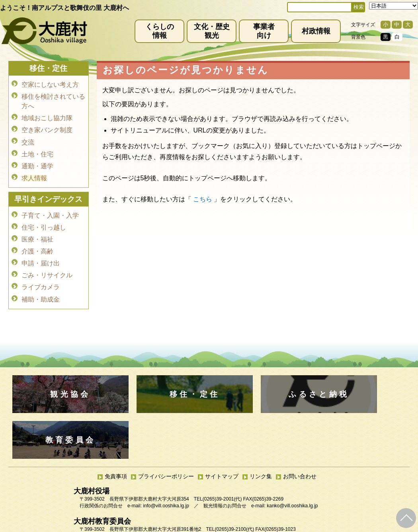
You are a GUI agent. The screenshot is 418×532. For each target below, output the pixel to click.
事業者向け (264, 31)
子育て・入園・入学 (50, 208)
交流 (28, 138)
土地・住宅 (37, 149)
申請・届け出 (41, 253)
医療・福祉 (37, 231)
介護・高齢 (37, 242)
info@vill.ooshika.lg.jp (166, 460)
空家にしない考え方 (50, 84)
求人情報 (34, 172)
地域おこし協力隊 (47, 116)
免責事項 (116, 431)
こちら (203, 199)
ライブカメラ (41, 275)
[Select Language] (394, 6)
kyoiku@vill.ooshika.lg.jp (174, 490)
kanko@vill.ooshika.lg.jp (292, 460)
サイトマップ (222, 431)
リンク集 (261, 431)
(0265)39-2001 (218, 453)
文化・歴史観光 (212, 31)
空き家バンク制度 (47, 127)
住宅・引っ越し (44, 219)
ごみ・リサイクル (47, 264)
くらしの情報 (160, 31)
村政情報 (316, 31)
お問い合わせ (300, 431)
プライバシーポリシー (166, 431)
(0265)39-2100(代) (234, 483)
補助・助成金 (41, 286)
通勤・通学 (37, 161)
